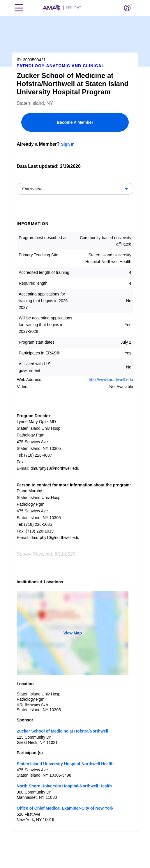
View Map (73, 633)
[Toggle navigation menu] (19, 8)
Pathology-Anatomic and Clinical (60, 66)
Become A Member (75, 122)
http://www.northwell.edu (111, 380)
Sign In (68, 144)
